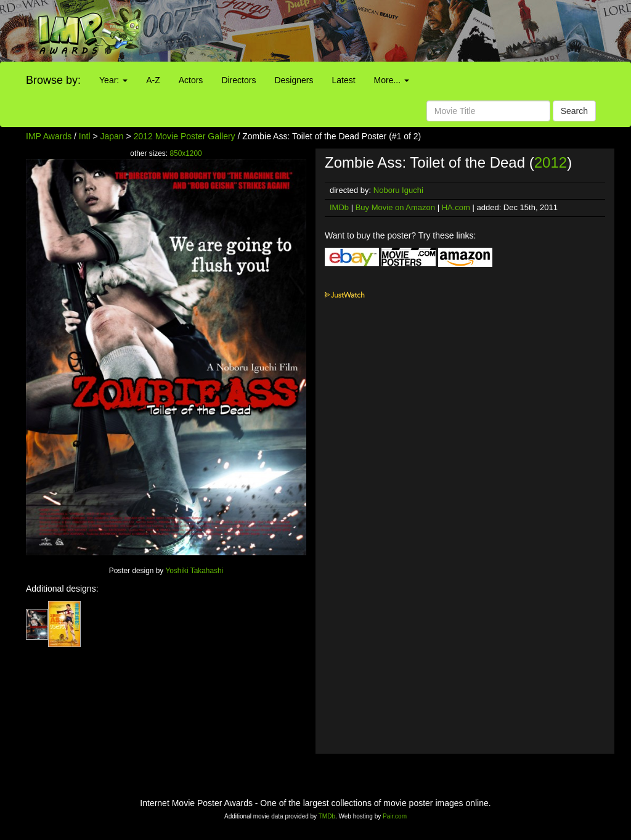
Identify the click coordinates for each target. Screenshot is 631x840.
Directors (238, 80)
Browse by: (53, 80)
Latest (343, 80)
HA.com (456, 207)
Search (574, 111)
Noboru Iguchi (398, 190)
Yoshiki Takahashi (194, 571)
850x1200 (185, 153)
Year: (113, 80)
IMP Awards (49, 136)
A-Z (153, 80)
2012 (551, 162)
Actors (191, 80)
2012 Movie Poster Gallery (185, 136)
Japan (112, 136)
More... (392, 80)
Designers (294, 80)
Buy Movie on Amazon (395, 207)
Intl (85, 136)
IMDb (339, 207)
